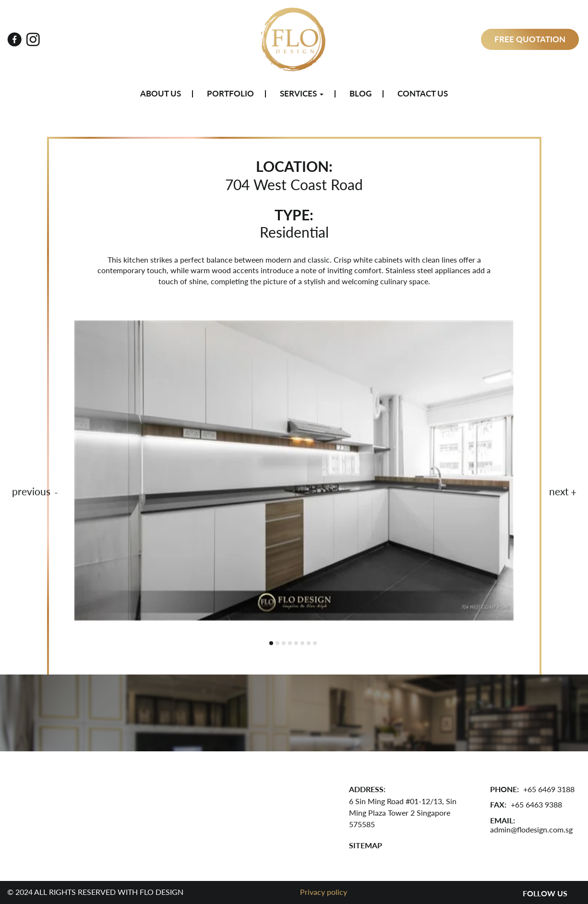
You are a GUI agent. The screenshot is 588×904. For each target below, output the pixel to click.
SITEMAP (366, 845)
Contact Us (423, 94)
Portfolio (230, 94)
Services (302, 94)
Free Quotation (530, 39)
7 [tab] (309, 644)
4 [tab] (290, 644)
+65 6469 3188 (549, 789)
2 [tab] (277, 644)
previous (31, 493)
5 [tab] (296, 644)
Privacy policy (324, 892)
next (559, 493)
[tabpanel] (294, 472)
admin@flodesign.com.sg (531, 829)
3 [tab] (284, 644)
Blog (360, 94)
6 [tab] (302, 644)
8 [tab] (315, 644)
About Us (161, 94)
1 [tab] (271, 644)
